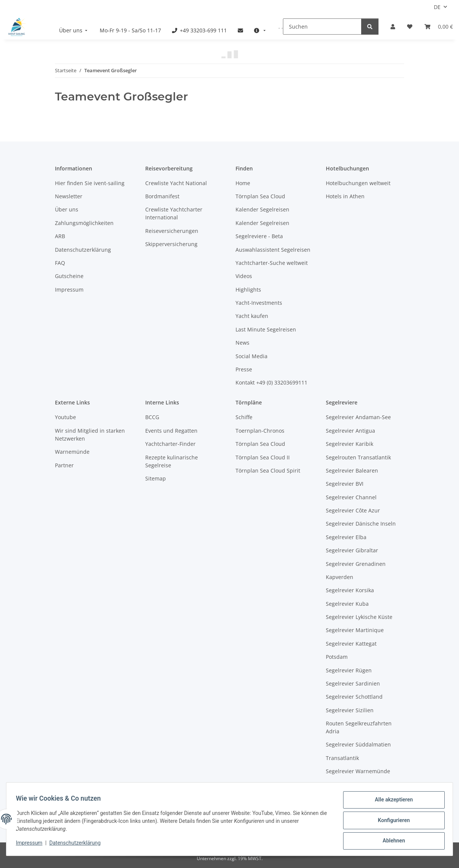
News (242, 343)
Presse (244, 369)
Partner (64, 465)
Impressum (32, 845)
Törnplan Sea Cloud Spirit (268, 470)
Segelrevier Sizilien (350, 710)
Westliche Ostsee (347, 785)
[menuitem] (74, 30)
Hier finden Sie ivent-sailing (90, 183)
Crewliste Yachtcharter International (174, 213)
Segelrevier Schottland (354, 697)
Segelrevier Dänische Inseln (361, 524)
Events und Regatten (171, 431)
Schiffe (244, 417)
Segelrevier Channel (351, 497)
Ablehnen (391, 841)
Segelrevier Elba (346, 537)
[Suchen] (322, 27)
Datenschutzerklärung (78, 845)
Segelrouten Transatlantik (358, 457)
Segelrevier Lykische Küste (359, 617)
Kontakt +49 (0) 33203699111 (271, 382)
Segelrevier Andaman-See (358, 417)
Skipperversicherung (171, 244)
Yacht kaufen (252, 316)
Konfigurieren (391, 822)
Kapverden (340, 577)
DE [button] (437, 7)
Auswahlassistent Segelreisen (273, 250)
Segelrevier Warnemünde (358, 771)
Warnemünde (72, 452)
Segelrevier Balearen (352, 470)
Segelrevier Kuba (347, 604)
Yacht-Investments (259, 303)
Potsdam (337, 657)
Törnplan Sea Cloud (260, 196)
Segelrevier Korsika (350, 590)
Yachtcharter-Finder (170, 444)
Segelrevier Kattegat (351, 644)
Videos (244, 276)
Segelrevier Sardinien (353, 683)
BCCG (152, 417)
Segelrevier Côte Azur (353, 510)
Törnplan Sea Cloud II (263, 457)
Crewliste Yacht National (176, 183)
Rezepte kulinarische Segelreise (172, 461)
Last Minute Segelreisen (266, 329)
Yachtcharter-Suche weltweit (272, 263)
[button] (393, 27)
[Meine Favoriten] (410, 27)
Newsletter (69, 196)
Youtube (65, 417)
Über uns (67, 209)
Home (243, 183)
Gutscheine (69, 276)
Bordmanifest (162, 196)
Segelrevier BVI (345, 484)
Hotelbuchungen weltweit (358, 183)
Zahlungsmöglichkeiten (84, 223)
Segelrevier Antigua (350, 431)
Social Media (252, 356)
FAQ (60, 263)
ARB (60, 236)
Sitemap (156, 478)
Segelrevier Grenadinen (356, 564)
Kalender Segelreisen (262, 209)
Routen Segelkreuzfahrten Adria (359, 727)
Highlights (248, 290)
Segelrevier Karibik (350, 444)
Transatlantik (342, 758)
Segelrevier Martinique (355, 630)
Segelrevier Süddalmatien (358, 744)
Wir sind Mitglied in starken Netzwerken (90, 435)
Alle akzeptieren (391, 802)
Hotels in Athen (345, 196)
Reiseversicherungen (172, 231)
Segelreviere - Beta (259, 236)
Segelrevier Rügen (349, 670)
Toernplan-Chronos (260, 431)
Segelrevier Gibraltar (352, 550)
